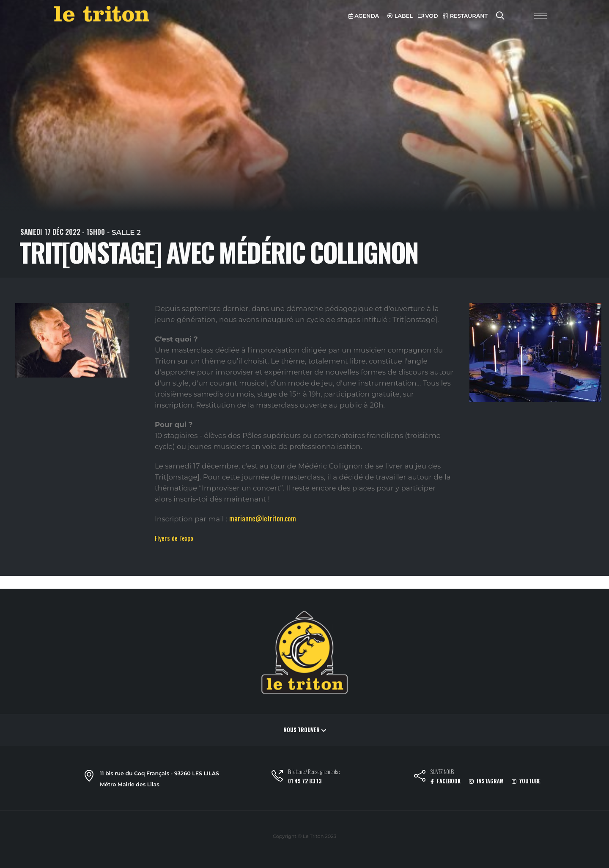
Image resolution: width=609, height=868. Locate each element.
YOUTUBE (526, 781)
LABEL (400, 16)
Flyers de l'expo (174, 538)
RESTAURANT (465, 16)
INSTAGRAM (486, 781)
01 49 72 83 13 (305, 781)
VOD (428, 16)
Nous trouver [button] (305, 730)
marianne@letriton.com (263, 518)
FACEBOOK (446, 781)
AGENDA (364, 16)
